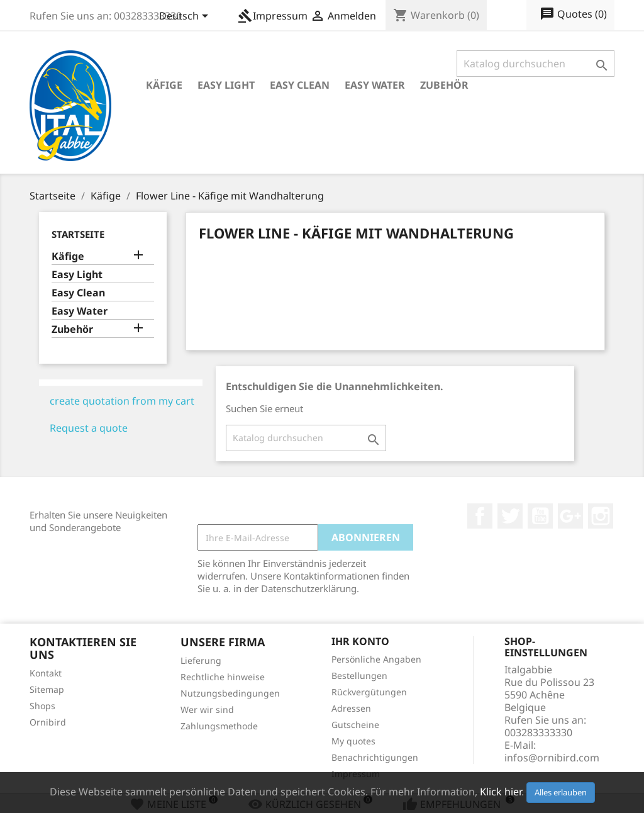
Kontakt (46, 673)
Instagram (601, 516)
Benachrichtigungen (375, 757)
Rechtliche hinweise (223, 677)
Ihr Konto (360, 641)
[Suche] (536, 64)
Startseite (78, 234)
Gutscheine (355, 725)
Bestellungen (359, 676)
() (573, 14)
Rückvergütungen (369, 692)
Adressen (351, 708)
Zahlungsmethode (219, 726)
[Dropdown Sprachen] (186, 17)
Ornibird (48, 722)
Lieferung (201, 660)
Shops (42, 706)
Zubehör (444, 85)
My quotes (353, 741)
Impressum (273, 16)
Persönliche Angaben (376, 659)
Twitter (510, 516)
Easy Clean (300, 85)
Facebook (480, 516)
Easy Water (375, 85)
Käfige (164, 85)
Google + (570, 516)
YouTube (540, 516)
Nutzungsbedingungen (230, 693)
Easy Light (226, 85)
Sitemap (47, 689)
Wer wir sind (207, 709)
